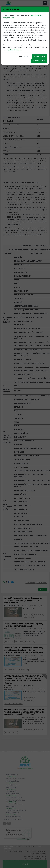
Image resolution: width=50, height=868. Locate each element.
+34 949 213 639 (11, 796)
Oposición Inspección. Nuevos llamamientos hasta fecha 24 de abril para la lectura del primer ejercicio (23, 600)
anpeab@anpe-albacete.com (15, 779)
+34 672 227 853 (11, 802)
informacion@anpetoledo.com (16, 810)
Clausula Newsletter (38, 854)
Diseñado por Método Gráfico (35, 856)
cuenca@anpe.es (12, 791)
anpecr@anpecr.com (13, 785)
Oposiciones (8, 17)
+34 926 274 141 (11, 783)
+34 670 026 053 (11, 815)
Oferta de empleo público (13, 703)
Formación (9, 641)
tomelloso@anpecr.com (14, 817)
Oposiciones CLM (29, 617)
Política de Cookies (29, 851)
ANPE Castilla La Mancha (26, 846)
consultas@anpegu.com (14, 798)
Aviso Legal (42, 851)
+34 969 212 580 (11, 789)
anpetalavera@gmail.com (14, 804)
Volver (43, 17)
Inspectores (28, 614)
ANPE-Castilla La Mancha (40, 39)
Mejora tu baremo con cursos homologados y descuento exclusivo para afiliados (24, 625)
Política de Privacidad (13, 851)
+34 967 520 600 (11, 777)
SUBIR (25, 864)
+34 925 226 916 (11, 808)
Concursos (19, 641)
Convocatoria (19, 17)
